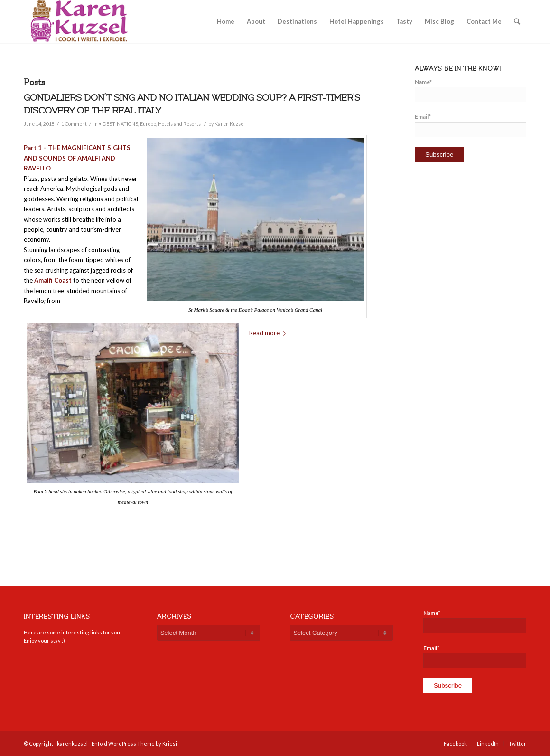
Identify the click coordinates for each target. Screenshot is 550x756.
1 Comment (74, 124)
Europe (148, 124)
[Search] (517, 21)
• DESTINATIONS (118, 124)
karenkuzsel (72, 743)
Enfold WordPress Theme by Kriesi (134, 743)
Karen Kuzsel (230, 124)
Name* (471, 90)
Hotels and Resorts (179, 124)
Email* (471, 125)
